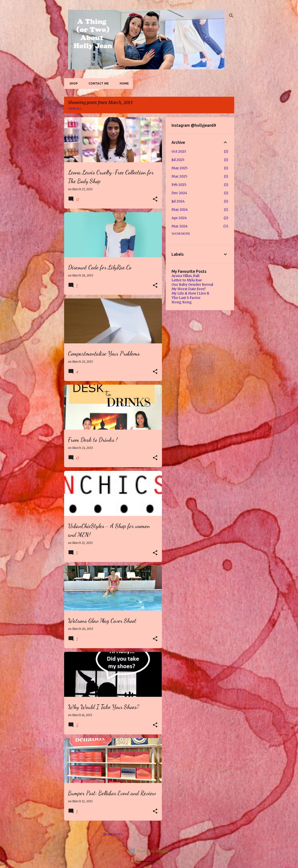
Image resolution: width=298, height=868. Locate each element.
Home (123, 83)
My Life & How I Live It (190, 293)
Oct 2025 (179, 151)
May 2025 (180, 168)
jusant (159, 861)
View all (75, 109)
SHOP (72, 83)
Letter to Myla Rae (187, 280)
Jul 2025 (178, 160)
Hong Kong (182, 302)
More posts (113, 835)
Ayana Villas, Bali (185, 276)
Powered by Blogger (149, 851)
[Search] (231, 16)
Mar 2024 (180, 226)
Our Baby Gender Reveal (192, 285)
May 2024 (180, 210)
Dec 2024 (179, 193)
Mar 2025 (179, 176)
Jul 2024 (178, 201)
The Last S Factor (186, 298)
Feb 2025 (179, 185)
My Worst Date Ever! (189, 289)
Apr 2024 (179, 218)
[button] (155, 199)
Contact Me (97, 83)
